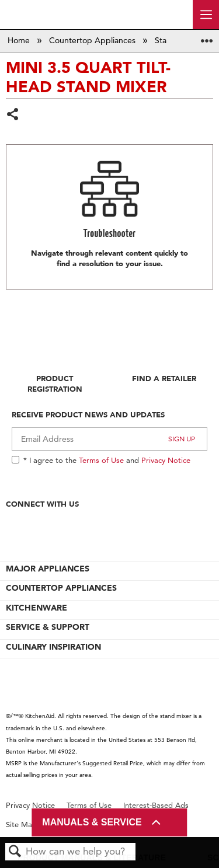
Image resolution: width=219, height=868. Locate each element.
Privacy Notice (166, 460)
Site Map (21, 825)
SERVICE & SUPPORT (48, 627)
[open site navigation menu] (206, 15)
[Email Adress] (109, 439)
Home (20, 40)
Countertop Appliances (93, 40)
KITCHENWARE (36, 608)
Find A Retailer (164, 378)
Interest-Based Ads (156, 805)
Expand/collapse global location (207, 37)
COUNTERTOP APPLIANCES (61, 588)
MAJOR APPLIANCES (48, 569)
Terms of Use (101, 460)
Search (15, 852)
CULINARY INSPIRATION (53, 647)
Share (13, 115)
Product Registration (55, 384)
